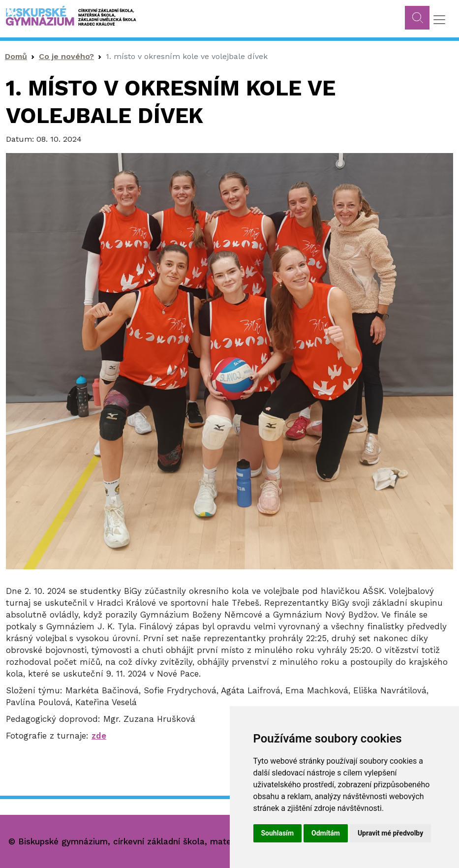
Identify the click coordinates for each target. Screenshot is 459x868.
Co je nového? (66, 56)
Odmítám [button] (326, 833)
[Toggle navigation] (439, 20)
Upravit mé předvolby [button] (390, 833)
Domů (16, 56)
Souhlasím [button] (278, 833)
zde (99, 736)
